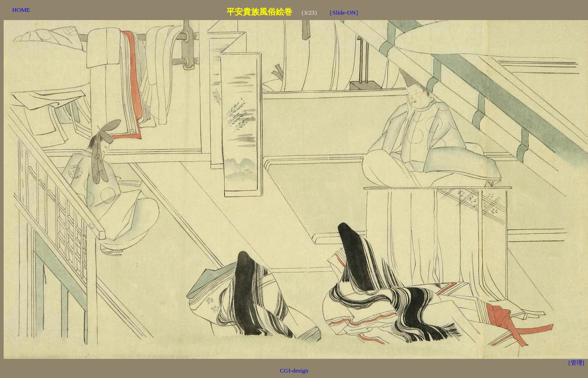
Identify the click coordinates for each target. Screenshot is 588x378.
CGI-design (294, 370)
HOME (21, 10)
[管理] (576, 363)
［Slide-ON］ (344, 13)
